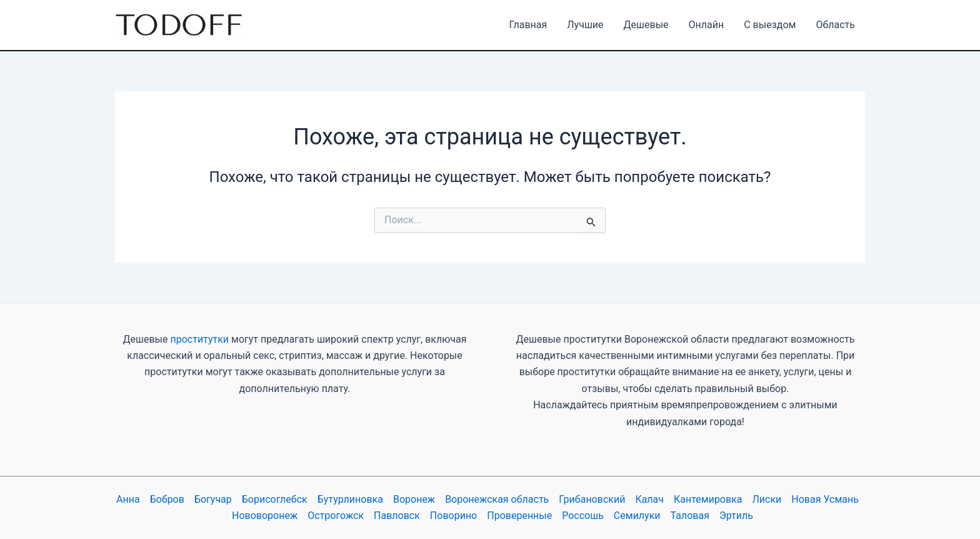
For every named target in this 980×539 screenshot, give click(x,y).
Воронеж (414, 499)
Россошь (583, 516)
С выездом (770, 25)
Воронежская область (497, 499)
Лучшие (585, 25)
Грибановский (592, 499)
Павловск (397, 516)
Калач (649, 499)
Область (835, 25)
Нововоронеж (265, 516)
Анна (128, 499)
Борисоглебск (275, 499)
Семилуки (637, 516)
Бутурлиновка (350, 499)
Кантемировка (708, 499)
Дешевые (646, 25)
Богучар (213, 499)
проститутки (199, 339)
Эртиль (736, 516)
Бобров (167, 499)
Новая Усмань (825, 499)
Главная (528, 25)
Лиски (767, 499)
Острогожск (336, 516)
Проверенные (519, 516)
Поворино (453, 516)
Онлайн (707, 25)
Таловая (690, 516)
